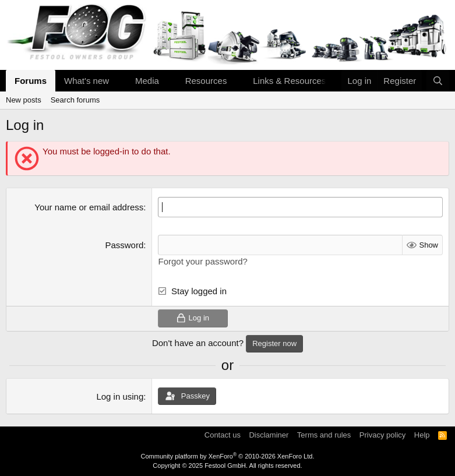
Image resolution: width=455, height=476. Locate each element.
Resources (206, 81)
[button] (118, 81)
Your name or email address (89, 207)
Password (124, 245)
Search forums (75, 100)
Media (147, 81)
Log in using (120, 396)
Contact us (223, 435)
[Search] (438, 81)
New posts (24, 100)
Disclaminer (269, 435)
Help (422, 435)
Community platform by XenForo (228, 456)
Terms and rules (324, 435)
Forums (31, 81)
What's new (87, 81)
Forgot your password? (202, 261)
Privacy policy (382, 435)
